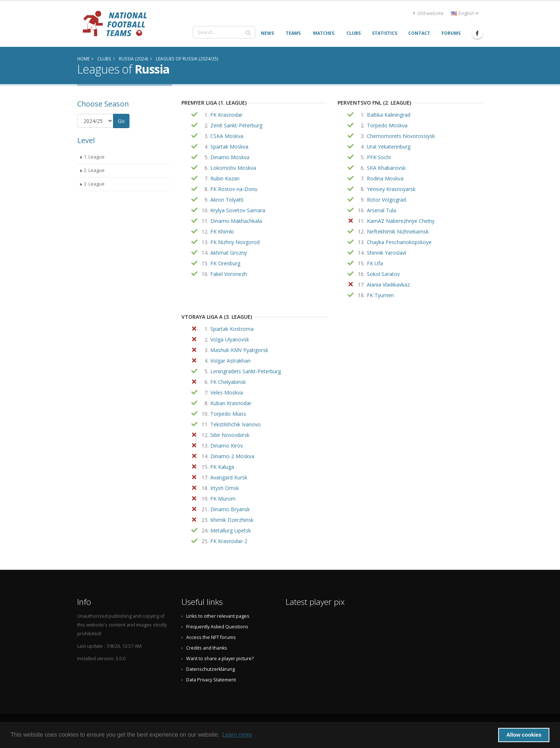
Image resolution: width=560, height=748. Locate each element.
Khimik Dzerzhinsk (232, 520)
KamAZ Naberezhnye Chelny (401, 221)
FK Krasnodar (226, 115)
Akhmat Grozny (229, 253)
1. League (94, 157)
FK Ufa (375, 263)
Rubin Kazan (225, 178)
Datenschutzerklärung (211, 669)
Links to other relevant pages (218, 616)
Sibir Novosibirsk (230, 435)
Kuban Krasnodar (231, 403)
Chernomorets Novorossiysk (401, 136)
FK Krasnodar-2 (229, 541)
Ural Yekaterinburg (389, 147)
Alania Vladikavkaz (388, 285)
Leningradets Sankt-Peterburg (246, 371)
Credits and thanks (207, 648)
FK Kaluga (222, 467)
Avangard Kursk (229, 477)
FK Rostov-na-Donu (234, 189)
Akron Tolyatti (227, 200)
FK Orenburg (225, 263)
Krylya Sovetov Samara (238, 210)
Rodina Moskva (385, 178)
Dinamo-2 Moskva (232, 456)
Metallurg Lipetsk (231, 530)
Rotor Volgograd (386, 200)
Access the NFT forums (211, 637)
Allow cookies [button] (524, 735)
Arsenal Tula (382, 210)
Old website (428, 13)
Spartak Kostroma (232, 329)
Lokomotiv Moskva (233, 168)
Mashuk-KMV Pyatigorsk (239, 350)
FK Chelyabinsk (228, 382)
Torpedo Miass (228, 414)
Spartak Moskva (229, 147)
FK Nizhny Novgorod (235, 242)
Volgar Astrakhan (230, 361)
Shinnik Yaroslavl (386, 253)
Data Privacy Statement (211, 680)
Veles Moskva (227, 392)
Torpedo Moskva (387, 125)
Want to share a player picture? (220, 659)
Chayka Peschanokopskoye (399, 242)
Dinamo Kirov (227, 446)
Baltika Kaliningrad (389, 115)
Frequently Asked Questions (217, 627)
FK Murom (223, 499)
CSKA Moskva (227, 136)
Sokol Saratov (383, 274)
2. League (94, 170)
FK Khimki (222, 231)
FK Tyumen (380, 295)
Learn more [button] (237, 735)
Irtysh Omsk (225, 488)
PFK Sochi (379, 157)
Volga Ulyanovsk (230, 339)
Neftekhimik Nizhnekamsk (398, 231)
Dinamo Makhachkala (236, 221)
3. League (94, 184)
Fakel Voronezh (229, 274)
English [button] (465, 13)
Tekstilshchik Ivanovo (236, 424)
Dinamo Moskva (230, 157)
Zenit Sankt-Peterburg (236, 125)
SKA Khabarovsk (386, 168)
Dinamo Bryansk (230, 509)
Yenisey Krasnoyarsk (391, 189)
